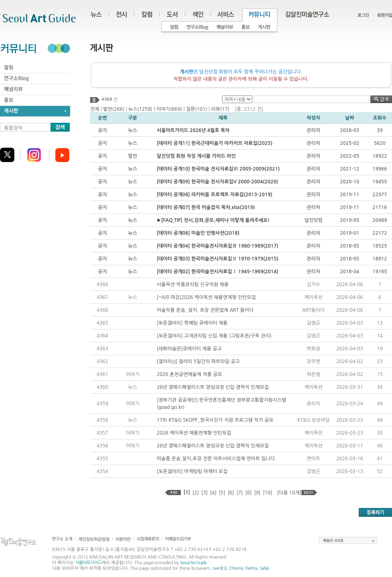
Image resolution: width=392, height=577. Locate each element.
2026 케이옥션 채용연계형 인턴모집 (194, 433)
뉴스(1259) (140, 109)
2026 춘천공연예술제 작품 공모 (189, 374)
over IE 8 (219, 568)
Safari (264, 568)
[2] (196, 493)
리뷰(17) (220, 109)
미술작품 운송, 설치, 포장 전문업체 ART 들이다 (205, 310)
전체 (95, 109)
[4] (213, 493)
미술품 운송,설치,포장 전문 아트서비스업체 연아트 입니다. (216, 459)
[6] (231, 493)
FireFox (252, 568)
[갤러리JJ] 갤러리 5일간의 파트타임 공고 (198, 362)
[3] (204, 493)
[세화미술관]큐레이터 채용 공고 (189, 349)
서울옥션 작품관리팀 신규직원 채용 (193, 284)
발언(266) (114, 109)
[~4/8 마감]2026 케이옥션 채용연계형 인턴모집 (206, 297)
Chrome (236, 568)
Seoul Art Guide (193, 563)
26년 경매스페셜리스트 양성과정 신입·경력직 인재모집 (213, 387)
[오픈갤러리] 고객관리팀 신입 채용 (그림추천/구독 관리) (214, 336)
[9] (257, 493)
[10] (268, 493)
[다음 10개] (289, 493)
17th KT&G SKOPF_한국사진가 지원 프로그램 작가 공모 (215, 420)
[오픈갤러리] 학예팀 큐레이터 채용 (192, 323)
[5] (222, 493)
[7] (240, 493)
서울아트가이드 (88, 563)
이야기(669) (169, 109)
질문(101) (197, 109)
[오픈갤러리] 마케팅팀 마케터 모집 (192, 471)
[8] (249, 493)
